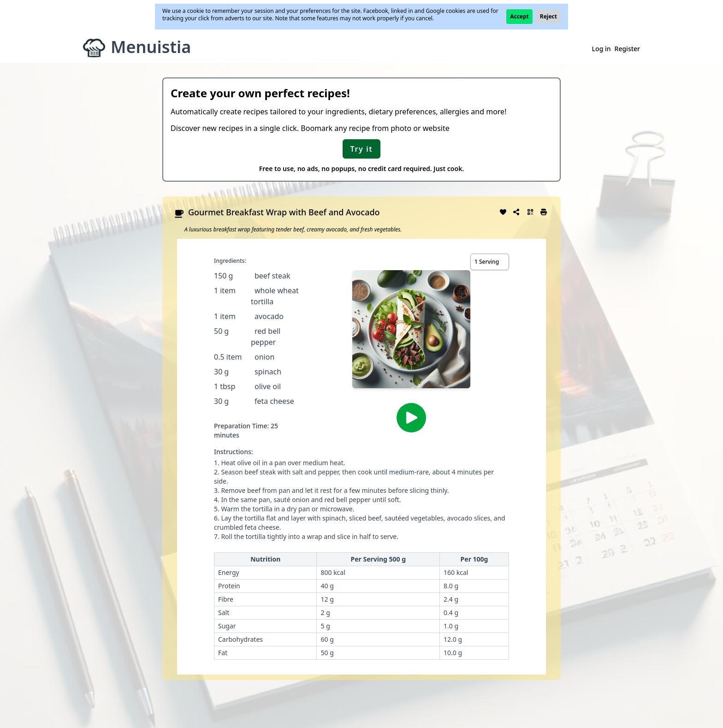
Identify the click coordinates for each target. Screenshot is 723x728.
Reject (548, 16)
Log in (602, 49)
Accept (519, 16)
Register (627, 49)
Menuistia (151, 47)
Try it (362, 149)
